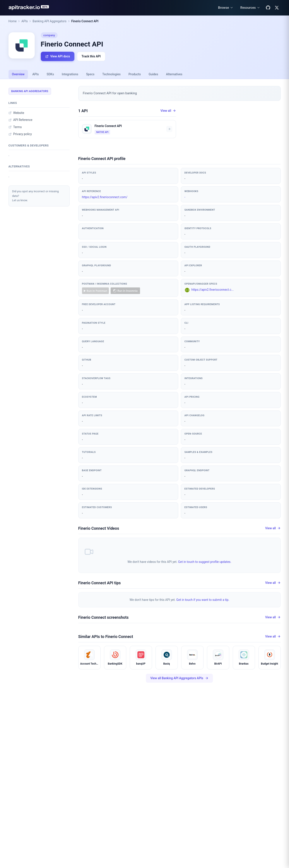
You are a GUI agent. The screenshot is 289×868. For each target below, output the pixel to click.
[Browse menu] (226, 8)
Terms (15, 127)
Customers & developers (29, 145)
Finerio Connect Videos (99, 528)
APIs (25, 21)
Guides (153, 74)
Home (13, 21)
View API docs (58, 56)
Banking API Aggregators (50, 21)
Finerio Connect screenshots (103, 617)
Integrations (70, 74)
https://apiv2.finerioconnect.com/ (105, 197)
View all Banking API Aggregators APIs (179, 678)
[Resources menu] (250, 8)
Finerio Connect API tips (100, 583)
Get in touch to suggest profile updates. (205, 562)
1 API (83, 111)
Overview (18, 74)
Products (135, 74)
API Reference (21, 120)
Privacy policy (20, 134)
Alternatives (174, 74)
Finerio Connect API (85, 21)
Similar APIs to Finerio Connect (106, 637)
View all (168, 111)
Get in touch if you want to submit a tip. (203, 600)
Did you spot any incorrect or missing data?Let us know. (36, 196)
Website (16, 113)
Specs (90, 74)
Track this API (91, 56)
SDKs (50, 74)
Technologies (111, 74)
